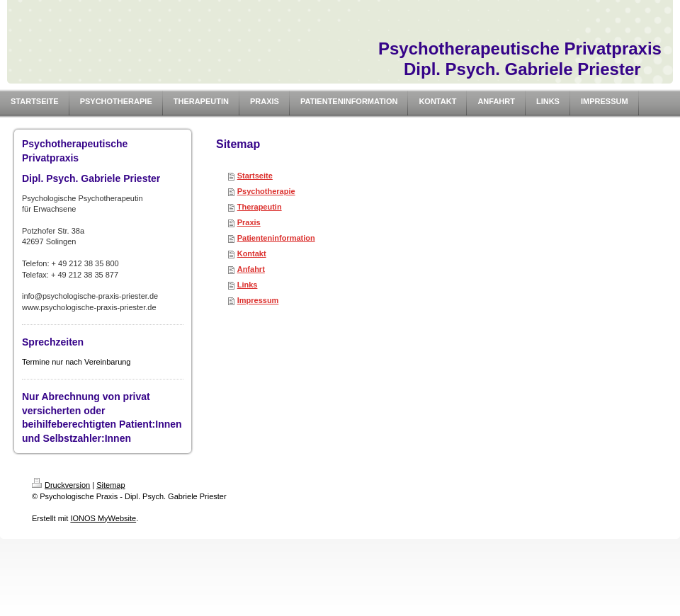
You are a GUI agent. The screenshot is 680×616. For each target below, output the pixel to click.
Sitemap (110, 485)
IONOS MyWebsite (103, 518)
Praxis (249, 222)
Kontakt (252, 253)
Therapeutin (260, 207)
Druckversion (61, 485)
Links (248, 285)
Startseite (255, 176)
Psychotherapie (266, 191)
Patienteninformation (276, 238)
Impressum (258, 300)
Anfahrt (251, 269)
